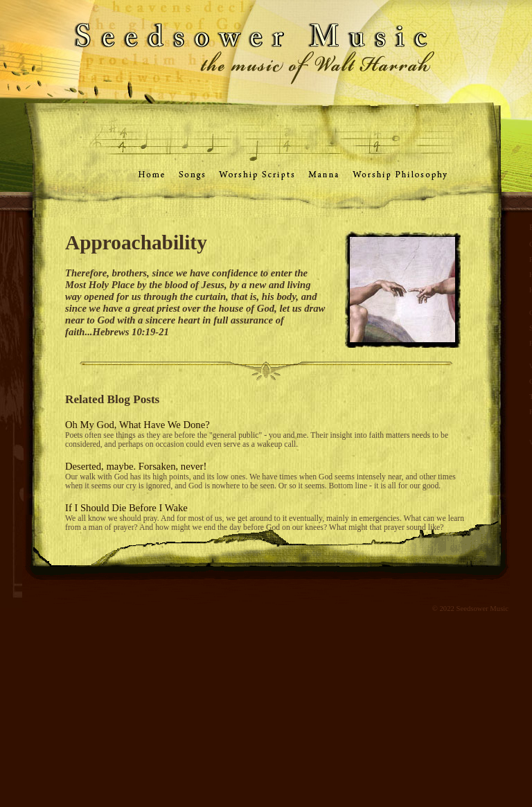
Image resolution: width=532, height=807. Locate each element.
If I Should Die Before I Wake (126, 508)
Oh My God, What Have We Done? (138, 425)
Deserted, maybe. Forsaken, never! (136, 466)
